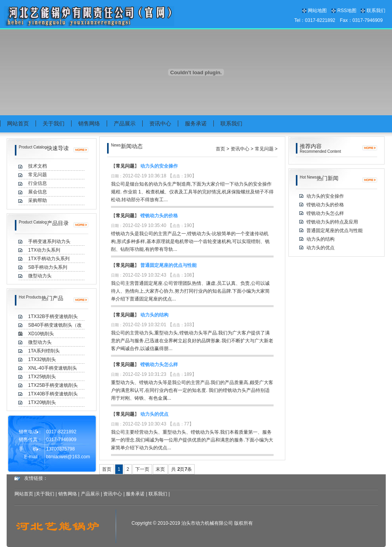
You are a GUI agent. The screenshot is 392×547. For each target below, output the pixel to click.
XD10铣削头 (41, 334)
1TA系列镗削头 (44, 351)
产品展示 (90, 494)
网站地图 (317, 11)
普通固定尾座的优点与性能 (168, 265)
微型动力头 (40, 342)
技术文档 (38, 166)
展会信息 (38, 192)
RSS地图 (347, 11)
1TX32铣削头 (42, 359)
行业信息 (38, 183)
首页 (220, 149)
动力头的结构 (154, 315)
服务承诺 (135, 494)
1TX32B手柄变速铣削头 (53, 316)
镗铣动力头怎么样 (159, 365)
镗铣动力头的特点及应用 (332, 222)
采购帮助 (38, 200)
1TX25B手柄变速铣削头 (53, 385)
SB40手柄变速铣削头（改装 (50, 326)
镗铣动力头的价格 (159, 216)
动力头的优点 (154, 414)
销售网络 (68, 494)
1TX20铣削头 (42, 402)
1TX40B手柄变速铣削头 (53, 394)
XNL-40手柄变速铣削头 (53, 368)
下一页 (142, 469)
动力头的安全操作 (159, 166)
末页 (160, 469)
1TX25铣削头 (42, 377)
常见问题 (38, 175)
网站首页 (24, 494)
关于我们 (45, 494)
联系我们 (376, 11)
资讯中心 (240, 149)
